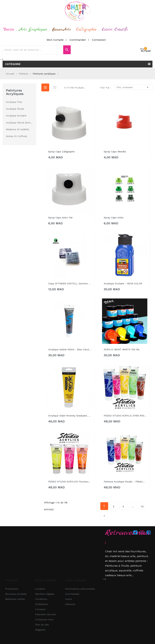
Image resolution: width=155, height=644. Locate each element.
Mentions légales (45, 594)
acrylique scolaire (16, 116)
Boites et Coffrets (17, 136)
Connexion (99, 40)
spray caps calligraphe (61, 152)
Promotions (12, 589)
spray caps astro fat (60, 218)
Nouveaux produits (16, 594)
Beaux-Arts (61, 29)
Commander (78, 40)
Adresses (70, 604)
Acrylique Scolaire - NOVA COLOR (123, 283)
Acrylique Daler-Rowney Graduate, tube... (70, 416)
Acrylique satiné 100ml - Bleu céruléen (70, 349)
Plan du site (42, 625)
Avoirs (68, 599)
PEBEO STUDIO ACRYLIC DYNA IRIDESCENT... (126, 416)
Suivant (104, 515)
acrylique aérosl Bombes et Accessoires (19, 123)
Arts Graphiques (33, 29)
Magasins (40, 630)
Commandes (72, 594)
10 (142, 506)
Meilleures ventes (15, 599)
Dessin (9, 29)
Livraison (40, 589)
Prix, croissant (133, 87)
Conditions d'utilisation (42, 602)
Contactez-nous (44, 619)
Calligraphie (86, 29)
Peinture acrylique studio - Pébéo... (124, 482)
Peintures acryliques (15, 92)
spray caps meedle (115, 152)
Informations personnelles (80, 589)
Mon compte (55, 40)
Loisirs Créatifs (115, 29)
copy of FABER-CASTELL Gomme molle (70, 283)
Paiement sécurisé (45, 614)
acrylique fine (14, 102)
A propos (40, 609)
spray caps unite (114, 218)
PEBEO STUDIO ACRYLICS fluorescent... (70, 482)
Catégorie (13, 64)
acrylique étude (15, 109)
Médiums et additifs (18, 129)
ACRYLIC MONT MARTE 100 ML (122, 349)
